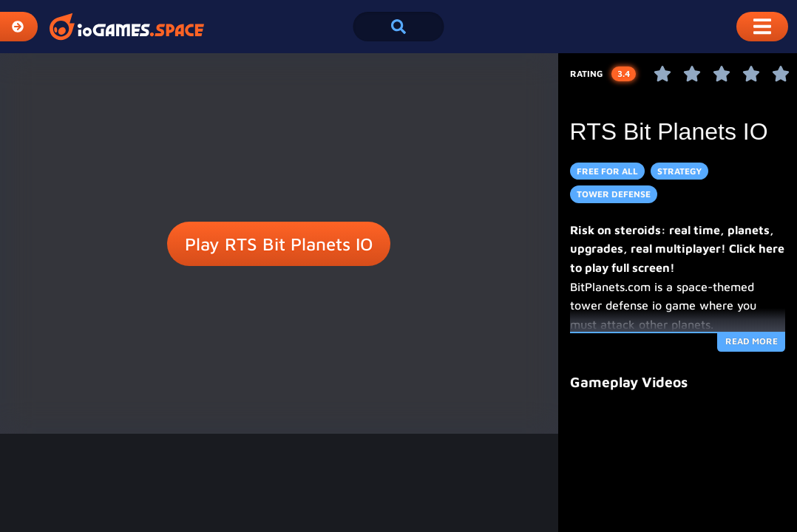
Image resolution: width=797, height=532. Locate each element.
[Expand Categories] (19, 27)
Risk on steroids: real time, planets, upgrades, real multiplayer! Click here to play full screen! (677, 249)
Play (279, 244)
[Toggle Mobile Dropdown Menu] (762, 27)
